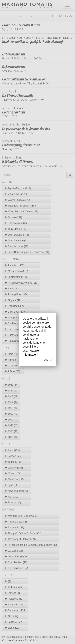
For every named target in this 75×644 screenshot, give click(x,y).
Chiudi (48, 360)
